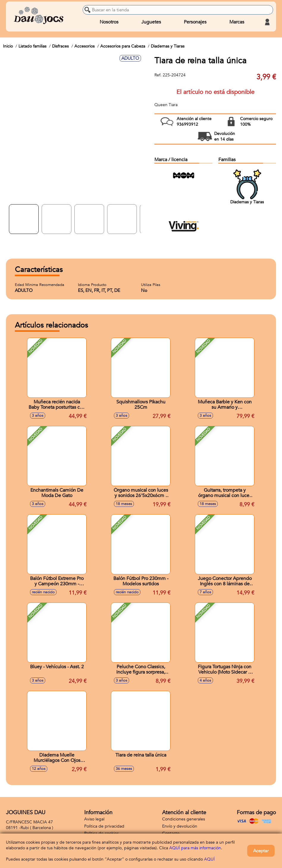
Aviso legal (94, 819)
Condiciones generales (184, 819)
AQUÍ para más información (195, 848)
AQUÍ (209, 859)
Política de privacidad (104, 826)
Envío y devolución (180, 826)
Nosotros (109, 22)
